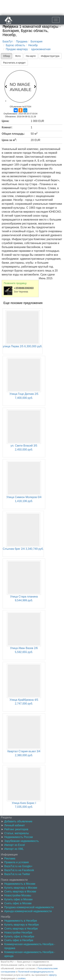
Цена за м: (9, 140)
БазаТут (8, 41)
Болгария (36, 41)
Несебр (33, 45)
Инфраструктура (50, 56)
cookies (22, 978)
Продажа (22, 41)
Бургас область (15, 45)
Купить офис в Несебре (19, 936)
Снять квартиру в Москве (20, 891)
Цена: (6, 121)
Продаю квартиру (17, 49)
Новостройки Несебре (18, 933)
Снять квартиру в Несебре (21, 929)
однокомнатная (41, 49)
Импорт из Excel (15, 845)
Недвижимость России (19, 837)
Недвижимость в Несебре (21, 921)
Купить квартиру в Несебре (22, 925)
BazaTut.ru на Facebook (19, 870)
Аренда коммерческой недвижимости (28, 911)
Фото (18, 56)
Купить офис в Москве (18, 899)
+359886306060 (24, 288)
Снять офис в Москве (18, 903)
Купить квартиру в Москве (21, 888)
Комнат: (7, 127)
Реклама (10, 858)
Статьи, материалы (17, 833)
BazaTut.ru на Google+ (18, 866)
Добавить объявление (18, 821)
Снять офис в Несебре (19, 940)
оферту (52, 975)
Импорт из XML (14, 849)
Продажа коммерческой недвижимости (29, 907)
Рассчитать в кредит (14, 63)
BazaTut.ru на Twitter (17, 874)
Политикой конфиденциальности (36, 972)
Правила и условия (16, 862)
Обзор (6, 56)
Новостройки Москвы (18, 895)
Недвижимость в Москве (20, 884)
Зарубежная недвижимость (22, 841)
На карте (31, 56)
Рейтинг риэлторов (16, 829)
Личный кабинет (15, 825)
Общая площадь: (13, 134)
